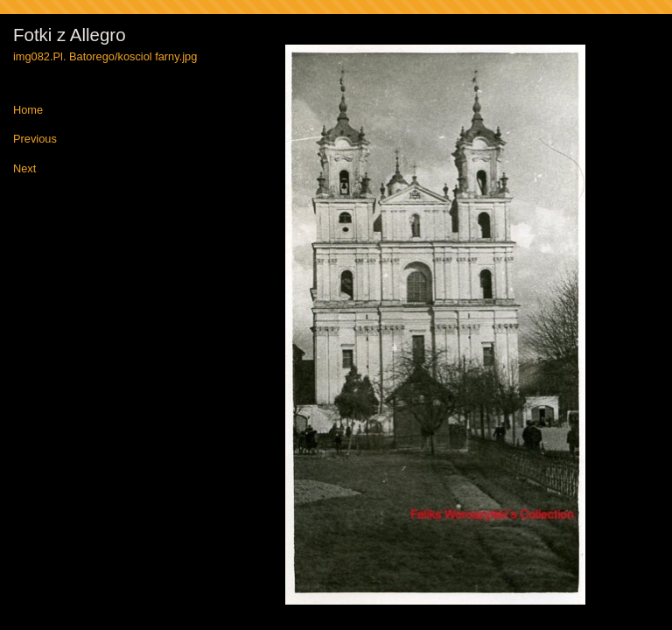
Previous (35, 140)
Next (24, 169)
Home (28, 111)
